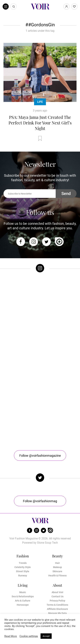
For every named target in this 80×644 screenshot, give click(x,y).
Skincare (57, 571)
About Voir (57, 592)
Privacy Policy (57, 601)
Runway (23, 576)
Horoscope (23, 605)
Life (40, 102)
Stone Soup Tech (47, 543)
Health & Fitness (57, 576)
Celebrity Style (23, 567)
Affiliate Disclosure (57, 609)
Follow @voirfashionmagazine (40, 456)
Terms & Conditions (57, 605)
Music (23, 592)
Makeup (57, 567)
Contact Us (57, 596)
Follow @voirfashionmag (40, 501)
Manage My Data (57, 613)
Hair (57, 563)
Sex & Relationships (23, 596)
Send (66, 194)
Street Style (23, 571)
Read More (11, 636)
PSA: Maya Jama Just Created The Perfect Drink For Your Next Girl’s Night (40, 123)
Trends (23, 563)
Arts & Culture (23, 601)
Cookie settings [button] (29, 636)
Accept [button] (46, 636)
